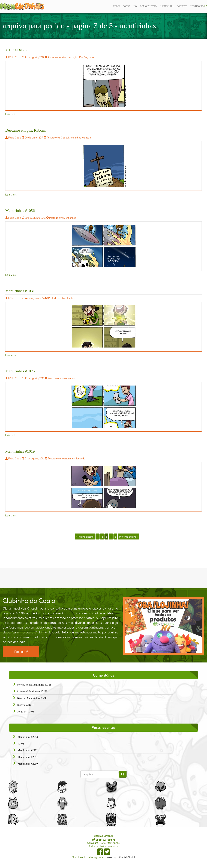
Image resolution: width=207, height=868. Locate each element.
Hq (135, 6)
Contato (182, 6)
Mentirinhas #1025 (20, 371)
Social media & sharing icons (88, 857)
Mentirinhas (68, 57)
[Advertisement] (104, 578)
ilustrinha (167, 6)
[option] (164, 626)
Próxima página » (129, 536)
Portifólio (197, 6)
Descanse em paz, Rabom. (26, 130)
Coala (64, 138)
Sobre (127, 6)
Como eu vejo (148, 6)
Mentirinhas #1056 (20, 211)
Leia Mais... (11, 114)
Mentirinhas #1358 (41, 685)
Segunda (89, 57)
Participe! (21, 652)
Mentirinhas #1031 (20, 291)
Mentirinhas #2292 (28, 750)
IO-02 (21, 744)
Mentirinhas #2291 (28, 757)
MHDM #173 (16, 50)
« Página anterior (85, 536)
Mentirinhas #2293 (28, 737)
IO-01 (31, 705)
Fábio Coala (15, 57)
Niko (20, 698)
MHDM (79, 57)
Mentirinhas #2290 (37, 691)
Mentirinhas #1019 (20, 451)
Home (116, 6)
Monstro (86, 138)
